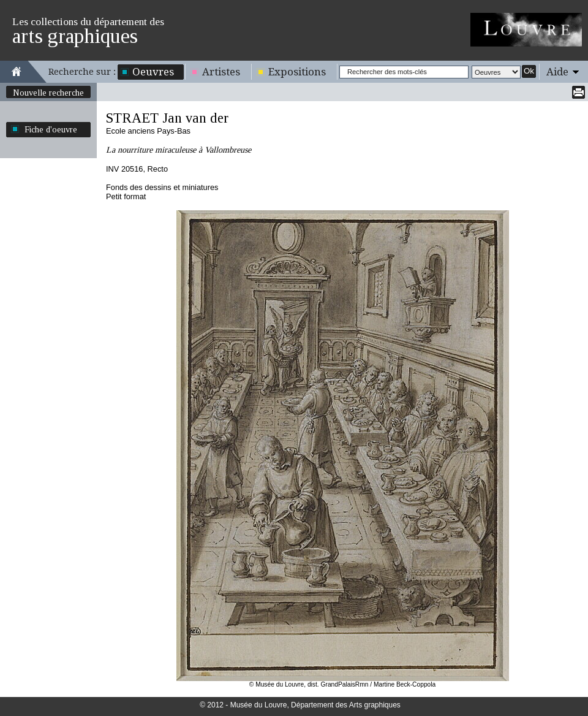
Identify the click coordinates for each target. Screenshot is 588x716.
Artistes (221, 72)
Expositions (297, 72)
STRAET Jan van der (167, 118)
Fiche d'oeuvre (51, 129)
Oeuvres (153, 72)
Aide (557, 72)
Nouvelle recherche (48, 93)
